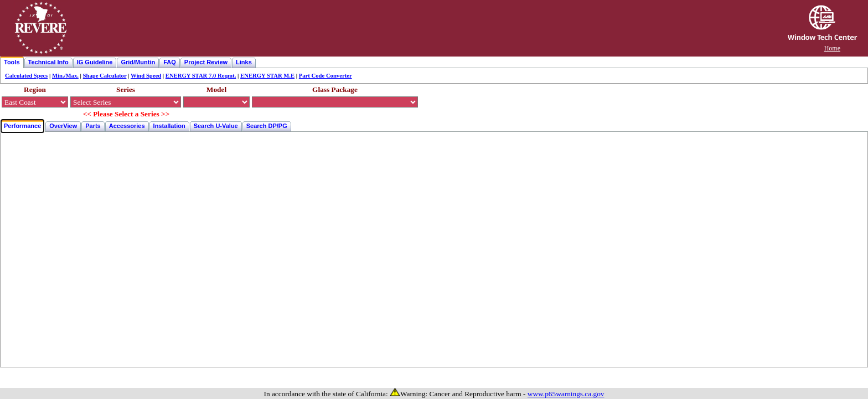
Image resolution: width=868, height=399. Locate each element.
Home (832, 48)
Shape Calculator (105, 76)
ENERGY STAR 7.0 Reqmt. (201, 76)
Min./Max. (65, 76)
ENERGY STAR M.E (267, 76)
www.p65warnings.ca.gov (566, 394)
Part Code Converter (325, 76)
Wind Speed (146, 76)
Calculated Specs (26, 76)
